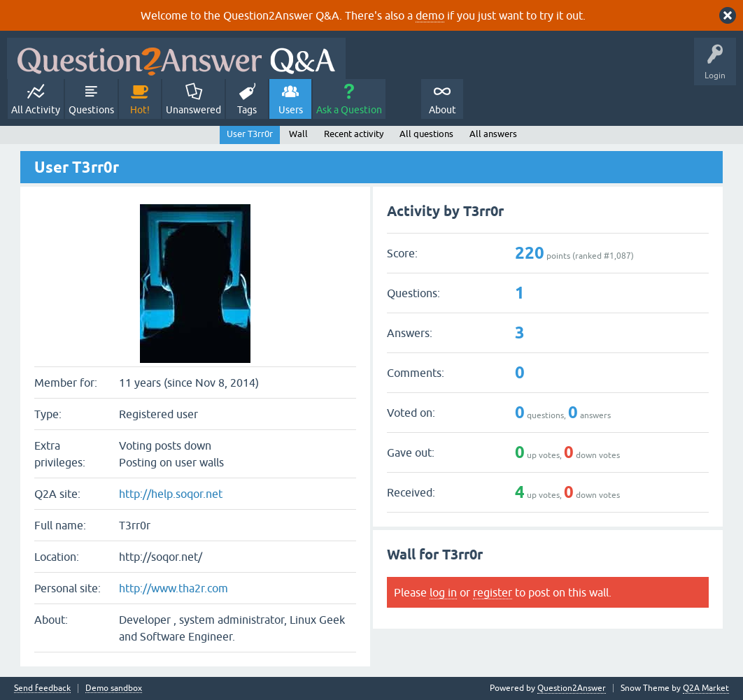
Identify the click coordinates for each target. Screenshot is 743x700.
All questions (426, 134)
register (493, 592)
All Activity (36, 110)
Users (291, 110)
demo (430, 15)
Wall (298, 134)
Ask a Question (349, 110)
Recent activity (354, 134)
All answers (493, 134)
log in (443, 592)
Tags (247, 110)
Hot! (140, 110)
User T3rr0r (250, 134)
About (443, 110)
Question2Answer (572, 688)
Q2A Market (706, 688)
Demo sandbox (114, 688)
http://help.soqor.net (171, 494)
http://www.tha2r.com (174, 588)
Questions (91, 110)
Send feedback (42, 688)
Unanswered (193, 110)
